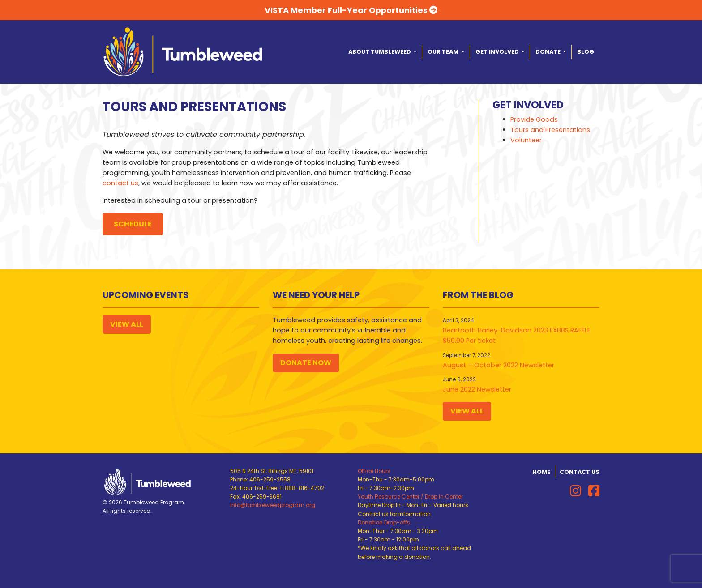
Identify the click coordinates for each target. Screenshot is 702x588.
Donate (549, 52)
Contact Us (580, 472)
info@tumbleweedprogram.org (273, 505)
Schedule (133, 224)
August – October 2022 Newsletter (499, 365)
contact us (120, 183)
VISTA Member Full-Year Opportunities (351, 10)
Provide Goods (534, 119)
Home (541, 472)
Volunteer (526, 140)
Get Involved (498, 52)
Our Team (444, 52)
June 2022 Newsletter (477, 389)
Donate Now (306, 363)
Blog (586, 52)
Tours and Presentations (550, 130)
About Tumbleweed (380, 52)
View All (127, 324)
